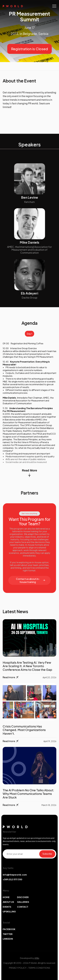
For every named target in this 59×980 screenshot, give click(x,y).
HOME (6, 897)
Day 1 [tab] (29, 334)
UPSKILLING (9, 912)
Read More (29, 473)
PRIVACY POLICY (18, 968)
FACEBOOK (9, 929)
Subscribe (47, 854)
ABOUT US (8, 902)
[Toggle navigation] (54, 6)
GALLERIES (23, 902)
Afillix (37, 958)
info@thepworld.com (15, 875)
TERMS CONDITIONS (39, 968)
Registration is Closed (29, 49)
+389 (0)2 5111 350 (12, 879)
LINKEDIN (8, 939)
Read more (11, 677)
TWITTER (8, 934)
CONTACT (23, 907)
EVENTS (7, 907)
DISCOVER (23, 897)
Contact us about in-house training (31, 580)
